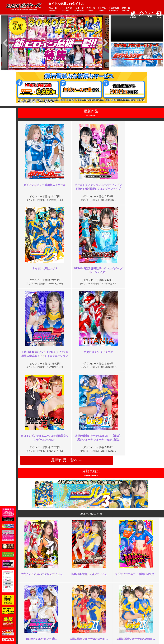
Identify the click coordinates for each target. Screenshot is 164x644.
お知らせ (88, 612)
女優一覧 (79, 9)
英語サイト (89, 622)
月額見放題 (114, 9)
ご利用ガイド (37, 615)
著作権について (65, 626)
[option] (55, 43)
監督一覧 (126, 9)
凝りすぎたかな (57, 494)
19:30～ (126, 552)
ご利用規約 (62, 612)
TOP (32, 612)
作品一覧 (53, 9)
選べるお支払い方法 (40, 622)
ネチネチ (127, 496)
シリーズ (91, 9)
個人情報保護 (64, 622)
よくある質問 (91, 615)
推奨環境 (34, 619)
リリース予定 (66, 9)
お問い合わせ (91, 619)
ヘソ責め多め (56, 552)
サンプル (102, 9)
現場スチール (37, 626)
